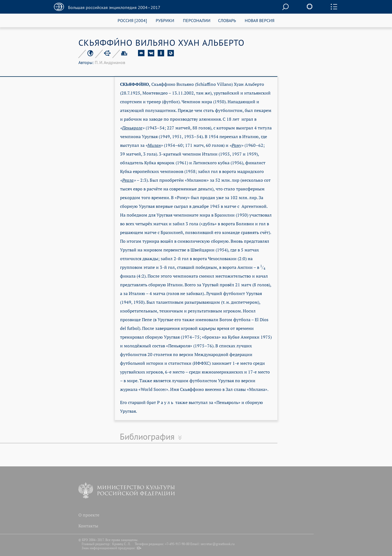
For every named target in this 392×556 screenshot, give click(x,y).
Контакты (88, 526)
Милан (154, 145)
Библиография (147, 436)
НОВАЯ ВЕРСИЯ (260, 20)
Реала (128, 180)
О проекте (89, 515)
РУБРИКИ (165, 20)
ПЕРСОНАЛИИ (197, 20)
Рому (236, 145)
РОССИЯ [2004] (132, 20)
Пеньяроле (132, 128)
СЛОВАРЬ (227, 20)
